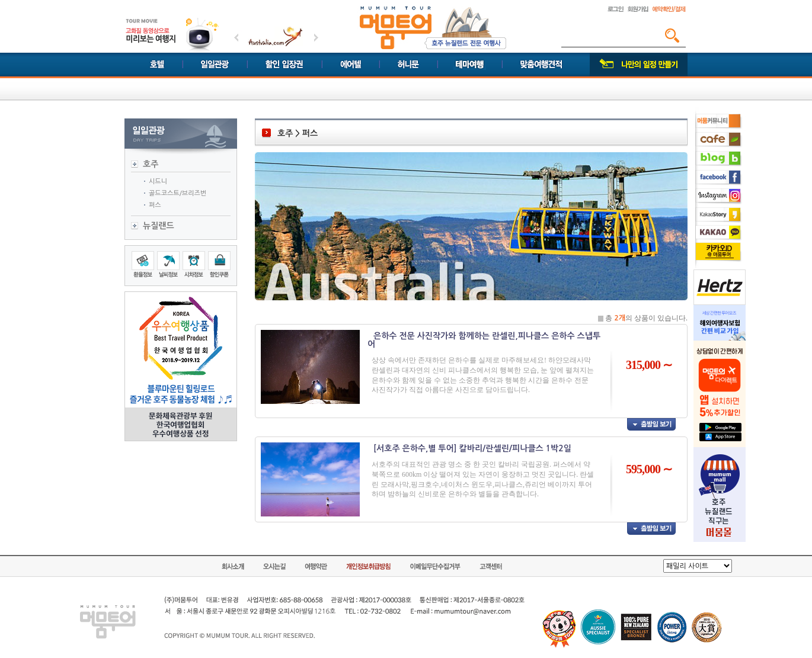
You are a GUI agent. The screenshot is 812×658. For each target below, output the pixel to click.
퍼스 (155, 205)
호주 (151, 164)
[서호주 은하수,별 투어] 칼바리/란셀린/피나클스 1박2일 (472, 448)
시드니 (158, 182)
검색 (672, 36)
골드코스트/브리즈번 (178, 193)
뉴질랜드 (159, 226)
